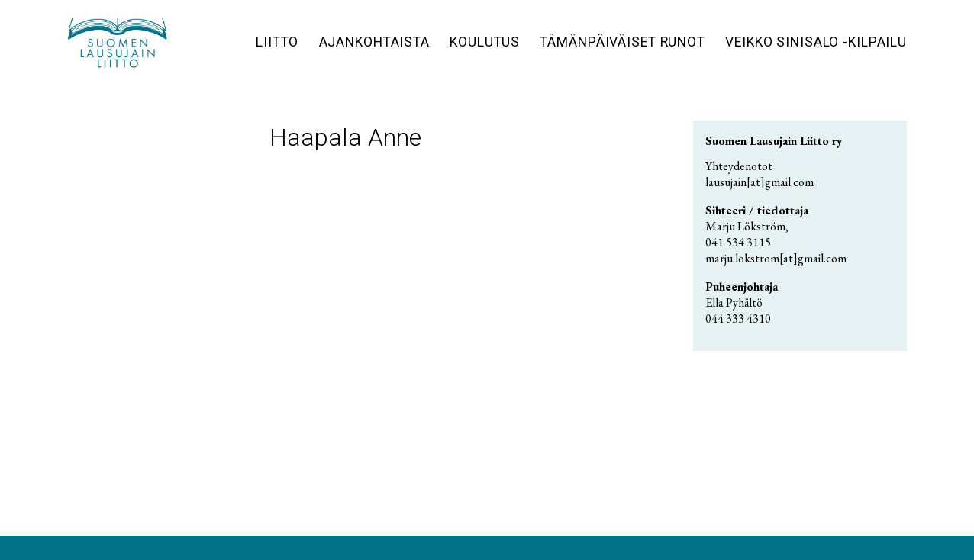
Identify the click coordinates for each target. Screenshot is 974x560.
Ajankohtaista (374, 42)
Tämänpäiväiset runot (622, 42)
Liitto (277, 42)
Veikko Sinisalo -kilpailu (816, 42)
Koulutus (485, 42)
